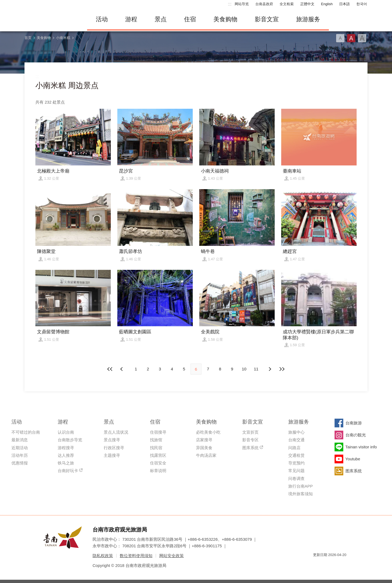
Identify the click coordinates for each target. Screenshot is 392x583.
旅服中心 (296, 432)
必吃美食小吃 (208, 432)
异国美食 (204, 448)
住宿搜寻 (158, 432)
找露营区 (158, 455)
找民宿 (156, 448)
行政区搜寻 (114, 448)
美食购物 (225, 19)
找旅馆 (156, 440)
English (327, 4)
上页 (270, 369)
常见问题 (296, 471)
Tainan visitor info (361, 447)
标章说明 (158, 471)
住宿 (190, 19)
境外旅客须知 (301, 494)
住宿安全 (158, 463)
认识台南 (66, 432)
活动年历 (20, 455)
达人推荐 (66, 455)
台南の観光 (356, 435)
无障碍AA (336, 565)
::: (230, 4)
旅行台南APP (301, 486)
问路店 (294, 448)
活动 (102, 19)
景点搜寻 (112, 440)
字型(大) (362, 38)
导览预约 (296, 463)
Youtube (353, 459)
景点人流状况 (116, 432)
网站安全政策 (171, 556)
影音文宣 (267, 19)
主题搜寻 (112, 455)
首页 (28, 38)
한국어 (362, 4)
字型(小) (340, 38)
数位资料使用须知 (136, 556)
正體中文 (307, 4)
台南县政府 (264, 4)
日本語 (344, 4)
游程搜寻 (66, 448)
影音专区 (250, 440)
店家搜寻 (204, 440)
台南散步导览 (70, 440)
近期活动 (20, 448)
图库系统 (250, 448)
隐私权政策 (103, 556)
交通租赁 (296, 455)
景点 (161, 19)
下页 (122, 369)
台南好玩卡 (68, 471)
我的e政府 (317, 565)
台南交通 (296, 440)
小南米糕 (63, 38)
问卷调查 (296, 478)
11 (256, 369)
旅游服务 (308, 19)
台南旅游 (354, 423)
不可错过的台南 (26, 432)
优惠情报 (20, 463)
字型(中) (351, 38)
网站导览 (242, 4)
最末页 (282, 369)
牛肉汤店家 (206, 455)
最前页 (110, 369)
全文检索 (287, 4)
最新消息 (20, 440)
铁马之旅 (66, 463)
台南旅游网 (52, 19)
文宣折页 (250, 432)
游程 (131, 19)
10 (244, 369)
